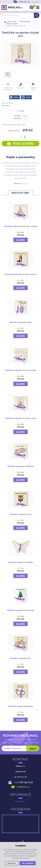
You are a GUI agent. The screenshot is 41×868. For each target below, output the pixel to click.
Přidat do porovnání (8, 87)
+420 (23, 783)
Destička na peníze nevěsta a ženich (21, 274)
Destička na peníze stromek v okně (21, 418)
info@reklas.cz (23, 787)
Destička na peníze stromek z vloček (21, 226)
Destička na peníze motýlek (20, 562)
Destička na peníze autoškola (20, 466)
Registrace (35, 2)
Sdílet (14, 97)
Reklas (25, 116)
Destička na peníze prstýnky (21, 706)
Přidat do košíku (20, 144)
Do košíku (21, 240)
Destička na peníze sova (20, 514)
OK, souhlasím (28, 863)
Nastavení (12, 863)
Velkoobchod (19, 801)
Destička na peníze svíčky (21, 322)
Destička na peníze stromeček (20, 610)
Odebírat (33, 749)
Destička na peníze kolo (21, 658)
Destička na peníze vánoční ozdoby (20, 370)
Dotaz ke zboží (33, 87)
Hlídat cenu (21, 86)
